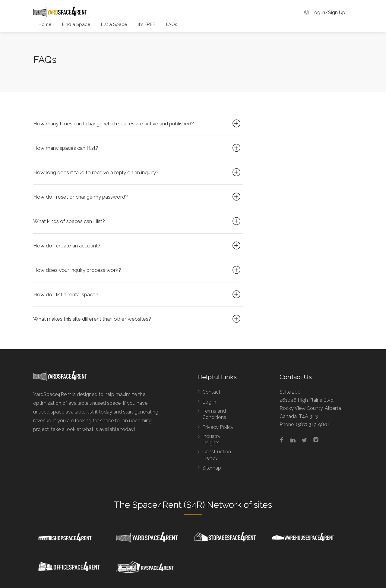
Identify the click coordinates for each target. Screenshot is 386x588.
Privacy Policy (218, 427)
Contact (211, 392)
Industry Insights (211, 439)
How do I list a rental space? (138, 294)
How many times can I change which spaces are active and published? (138, 124)
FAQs (172, 24)
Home (45, 24)
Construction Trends (217, 455)
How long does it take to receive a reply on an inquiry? (138, 172)
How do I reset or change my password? (138, 197)
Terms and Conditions (214, 414)
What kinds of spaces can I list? (138, 221)
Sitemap (212, 468)
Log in (209, 402)
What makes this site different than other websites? (138, 319)
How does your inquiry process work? (138, 270)
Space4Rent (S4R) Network (187, 505)
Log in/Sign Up (325, 13)
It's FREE (147, 24)
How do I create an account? (138, 246)
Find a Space (76, 24)
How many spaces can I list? (138, 148)
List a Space (114, 24)
